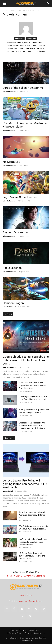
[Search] (48, 4)
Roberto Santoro (9, 367)
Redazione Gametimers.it (35, 633)
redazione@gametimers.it (31, 601)
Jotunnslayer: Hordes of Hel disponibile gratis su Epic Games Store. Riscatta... (33, 385)
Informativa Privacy (15, 633)
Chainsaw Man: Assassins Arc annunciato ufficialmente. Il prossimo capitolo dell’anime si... (33, 426)
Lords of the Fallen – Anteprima (23, 88)
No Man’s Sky (11, 162)
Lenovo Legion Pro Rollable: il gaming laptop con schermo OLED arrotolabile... (25, 484)
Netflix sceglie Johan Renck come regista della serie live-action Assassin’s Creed (33, 542)
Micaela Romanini (10, 91)
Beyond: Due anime (15, 232)
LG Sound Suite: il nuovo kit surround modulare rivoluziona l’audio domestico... (32, 556)
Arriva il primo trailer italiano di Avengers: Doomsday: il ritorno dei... (32, 515)
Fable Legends (12, 268)
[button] (5, 4)
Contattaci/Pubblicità (19, 630)
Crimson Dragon (13, 303)
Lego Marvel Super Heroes (20, 197)
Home (5, 10)
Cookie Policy (26, 595)
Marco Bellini (8, 491)
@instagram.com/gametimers (26, 576)
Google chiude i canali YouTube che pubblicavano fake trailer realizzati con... (26, 360)
